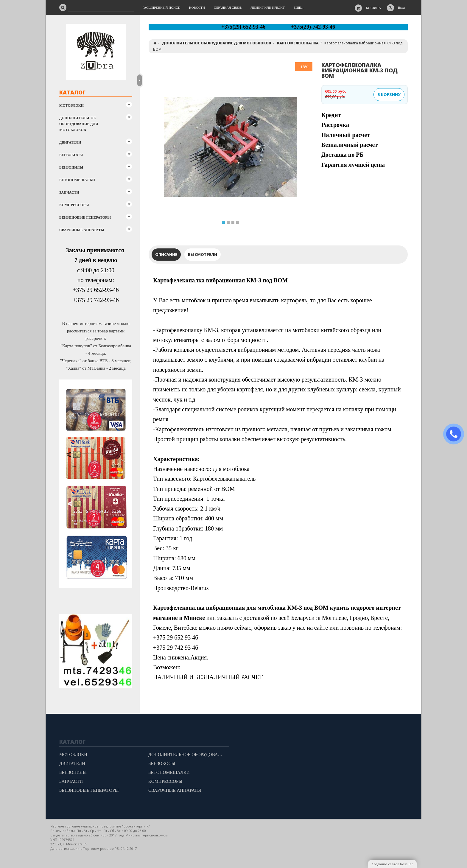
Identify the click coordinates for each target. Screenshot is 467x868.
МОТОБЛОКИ (71, 105)
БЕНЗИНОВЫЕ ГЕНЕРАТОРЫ (85, 217)
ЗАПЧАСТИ (69, 192)
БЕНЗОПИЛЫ (71, 167)
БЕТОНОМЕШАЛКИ (77, 180)
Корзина (374, 8)
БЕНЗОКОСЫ (71, 155)
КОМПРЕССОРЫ (74, 205)
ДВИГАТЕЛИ (70, 142)
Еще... (299, 7)
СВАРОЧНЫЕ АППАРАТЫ (82, 230)
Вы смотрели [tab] (203, 254)
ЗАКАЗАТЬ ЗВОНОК (456, 434)
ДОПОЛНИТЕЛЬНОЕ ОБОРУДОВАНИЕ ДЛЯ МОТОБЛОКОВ (79, 124)
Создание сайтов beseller (392, 864)
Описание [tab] (166, 254)
